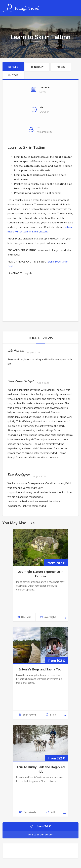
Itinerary (37, 67)
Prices (61, 67)
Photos (13, 75)
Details (13, 67)
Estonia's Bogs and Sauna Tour (41, 669)
